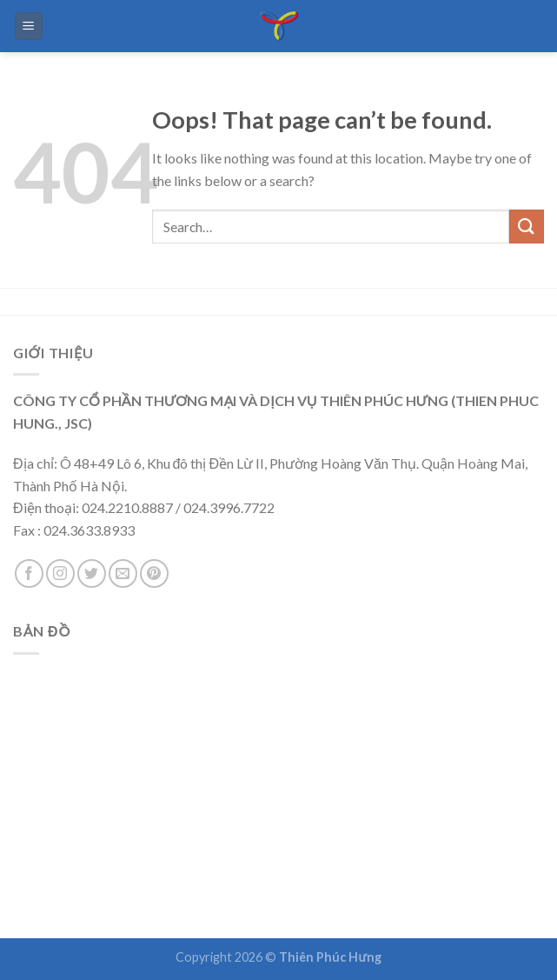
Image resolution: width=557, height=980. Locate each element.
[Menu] (29, 27)
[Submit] (527, 227)
